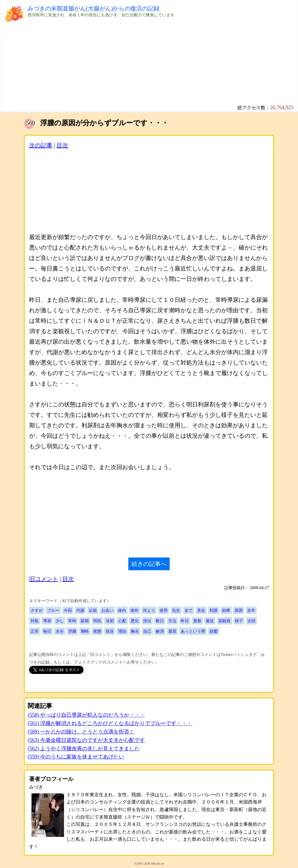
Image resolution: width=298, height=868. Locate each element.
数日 (160, 621)
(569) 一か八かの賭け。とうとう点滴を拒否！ (81, 732)
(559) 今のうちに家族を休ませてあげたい (76, 757)
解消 (160, 631)
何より (149, 610)
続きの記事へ (149, 564)
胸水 (135, 631)
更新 (197, 621)
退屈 (172, 631)
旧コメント (44, 579)
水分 (60, 631)
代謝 (80, 610)
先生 (176, 610)
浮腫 (72, 631)
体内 (122, 610)
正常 (35, 631)
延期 (85, 621)
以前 (93, 610)
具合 (201, 610)
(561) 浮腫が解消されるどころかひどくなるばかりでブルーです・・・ (110, 723)
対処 (35, 621)
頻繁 (214, 631)
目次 (62, 145)
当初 (110, 621)
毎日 (47, 631)
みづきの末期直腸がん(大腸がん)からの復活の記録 (94, 8)
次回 (251, 621)
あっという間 (193, 631)
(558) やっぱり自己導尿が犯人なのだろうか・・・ (86, 715)
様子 (239, 621)
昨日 (185, 621)
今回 (68, 610)
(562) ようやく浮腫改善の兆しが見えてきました (84, 749)
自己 (147, 631)
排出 (147, 621)
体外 (134, 610)
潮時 (85, 631)
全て (189, 610)
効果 (226, 610)
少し (60, 621)
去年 (251, 610)
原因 (239, 610)
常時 (72, 621)
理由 (122, 631)
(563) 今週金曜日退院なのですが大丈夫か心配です (86, 740)
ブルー (53, 610)
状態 (97, 631)
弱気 (97, 621)
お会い (107, 610)
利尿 (214, 610)
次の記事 (41, 145)
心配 (122, 621)
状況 (110, 631)
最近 (210, 621)
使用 (164, 610)
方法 (172, 621)
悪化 (135, 621)
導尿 (47, 621)
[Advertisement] (149, 64)
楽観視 (224, 621)
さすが (37, 610)
